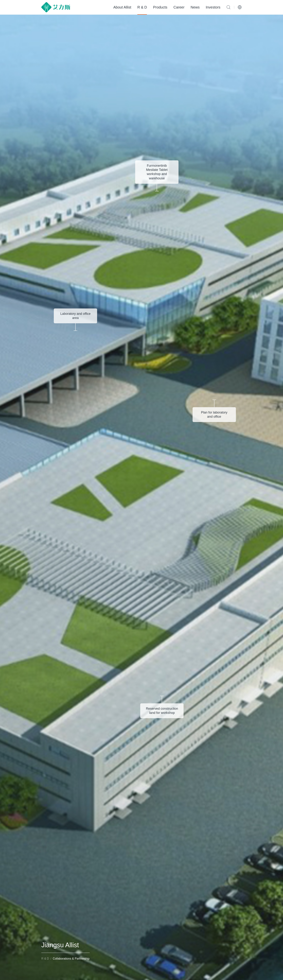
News (195, 7)
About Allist (122, 7)
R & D (142, 7)
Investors (213, 7)
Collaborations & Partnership (71, 959)
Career (179, 7)
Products (160, 7)
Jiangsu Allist (60, 945)
